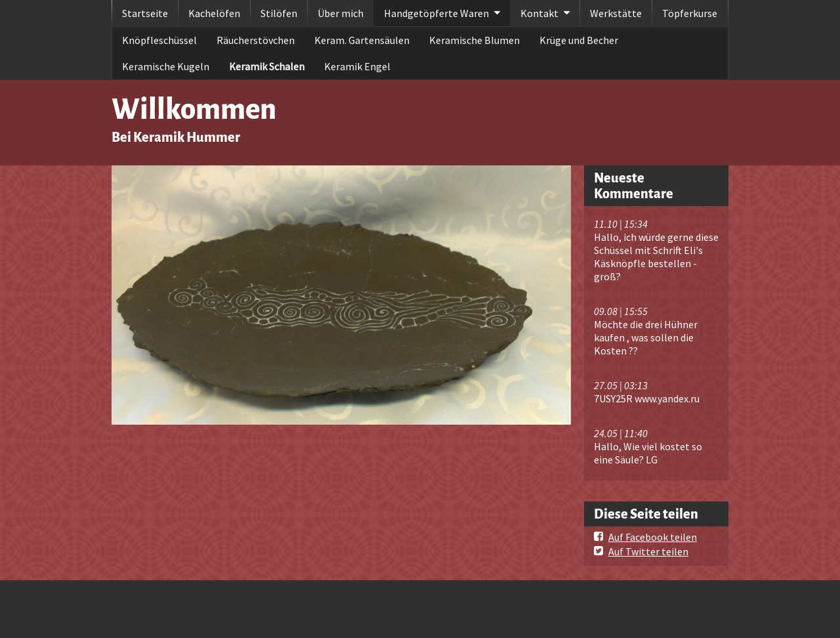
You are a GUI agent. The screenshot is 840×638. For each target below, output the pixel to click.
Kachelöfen (214, 13)
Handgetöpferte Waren (436, 13)
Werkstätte (616, 13)
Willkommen (194, 109)
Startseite (145, 13)
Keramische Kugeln (166, 66)
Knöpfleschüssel (159, 40)
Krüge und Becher (579, 40)
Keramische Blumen (474, 40)
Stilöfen (279, 13)
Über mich (341, 13)
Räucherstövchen (256, 40)
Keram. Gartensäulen (362, 40)
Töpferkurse (690, 13)
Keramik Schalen (267, 66)
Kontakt (539, 13)
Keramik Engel (357, 66)
